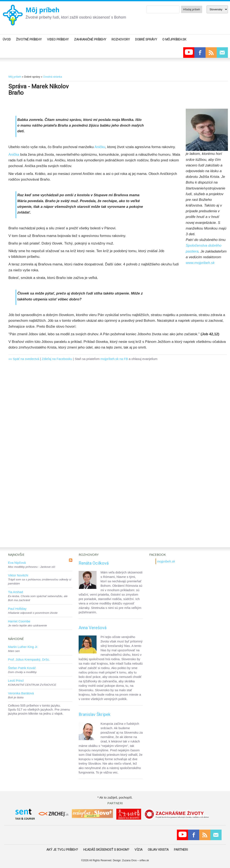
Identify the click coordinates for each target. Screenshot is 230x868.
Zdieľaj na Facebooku (57, 359)
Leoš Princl (16, 681)
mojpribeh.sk (166, 561)
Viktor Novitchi (18, 575)
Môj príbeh (42, 10)
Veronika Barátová (21, 693)
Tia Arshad (15, 592)
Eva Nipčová (17, 563)
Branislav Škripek (95, 714)
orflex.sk (144, 860)
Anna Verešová (93, 628)
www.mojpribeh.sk (200, 263)
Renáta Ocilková (94, 563)
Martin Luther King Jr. (23, 647)
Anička (14, 155)
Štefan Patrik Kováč (22, 668)
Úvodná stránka (52, 77)
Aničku (100, 147)
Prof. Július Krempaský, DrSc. (29, 659)
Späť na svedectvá (26, 359)
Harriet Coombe (19, 621)
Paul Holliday (17, 609)
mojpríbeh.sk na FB (114, 359)
